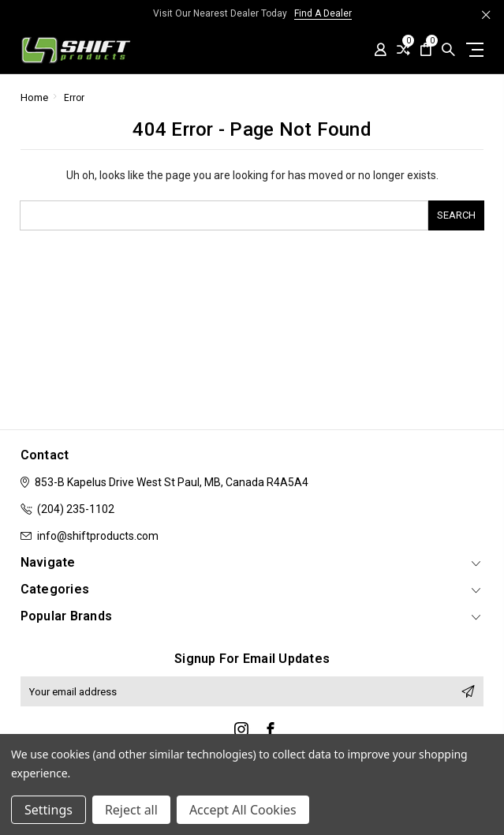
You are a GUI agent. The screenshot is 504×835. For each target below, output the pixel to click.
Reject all (131, 810)
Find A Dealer (323, 13)
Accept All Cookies (243, 810)
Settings (49, 810)
